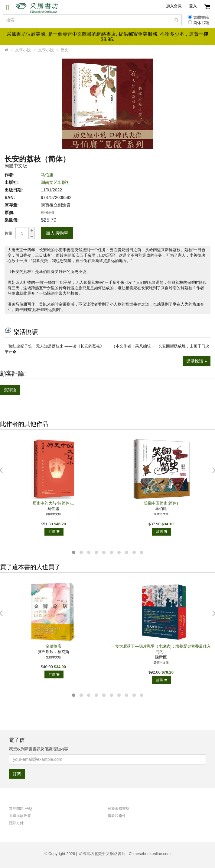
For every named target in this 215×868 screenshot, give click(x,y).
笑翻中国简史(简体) (161, 503)
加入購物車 (57, 233)
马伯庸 (47, 175)
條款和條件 (117, 816)
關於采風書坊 (119, 809)
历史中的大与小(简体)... (53, 503)
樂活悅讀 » (197, 361)
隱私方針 (16, 823)
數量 (8, 233)
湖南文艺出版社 (56, 182)
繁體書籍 (201, 18)
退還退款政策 (20, 816)
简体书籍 (201, 23)
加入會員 (174, 6)
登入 (193, 6)
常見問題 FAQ (20, 809)
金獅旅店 (54, 646)
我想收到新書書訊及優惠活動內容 (39, 749)
